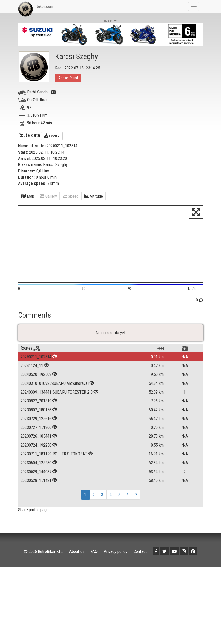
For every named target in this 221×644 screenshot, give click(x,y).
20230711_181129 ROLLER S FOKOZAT (54, 461)
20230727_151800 (36, 435)
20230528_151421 (36, 488)
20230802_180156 (36, 417)
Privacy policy (116, 559)
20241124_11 (32, 373)
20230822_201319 (36, 408)
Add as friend (68, 78)
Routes (30, 355)
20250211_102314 (36, 364)
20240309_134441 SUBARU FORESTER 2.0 (57, 399)
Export (52, 136)
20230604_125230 (36, 470)
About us (77, 559)
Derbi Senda (41, 92)
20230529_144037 (36, 479)
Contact (140, 559)
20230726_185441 (36, 443)
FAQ (94, 559)
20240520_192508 (36, 382)
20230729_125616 (36, 426)
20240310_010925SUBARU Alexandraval (55, 390)
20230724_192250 (36, 452)
